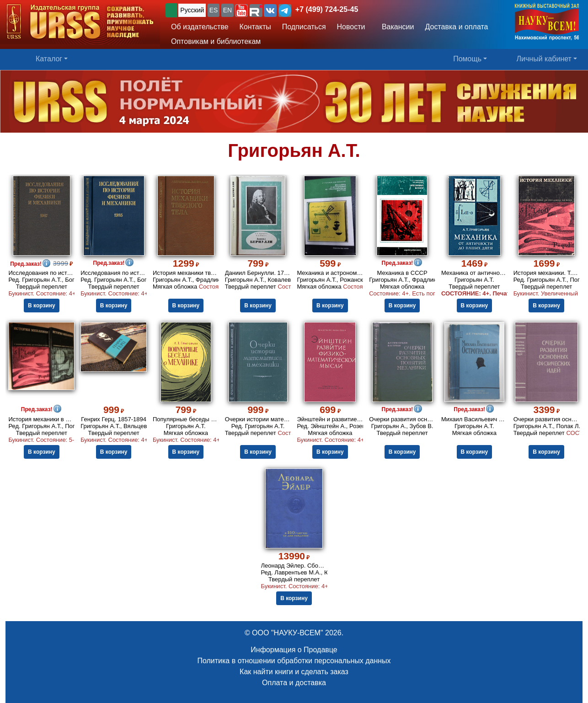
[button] (241, 11)
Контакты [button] (255, 27)
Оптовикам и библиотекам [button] (216, 41)
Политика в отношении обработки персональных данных (294, 661)
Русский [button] (192, 10)
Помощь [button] (467, 59)
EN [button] (227, 10)
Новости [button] (351, 27)
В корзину (42, 306)
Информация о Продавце (294, 650)
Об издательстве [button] (200, 27)
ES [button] (214, 10)
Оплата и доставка (294, 683)
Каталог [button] (49, 59)
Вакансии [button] (396, 27)
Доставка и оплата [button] (456, 27)
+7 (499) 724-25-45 (327, 9)
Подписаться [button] (304, 27)
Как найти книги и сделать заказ (294, 672)
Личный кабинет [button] (544, 59)
